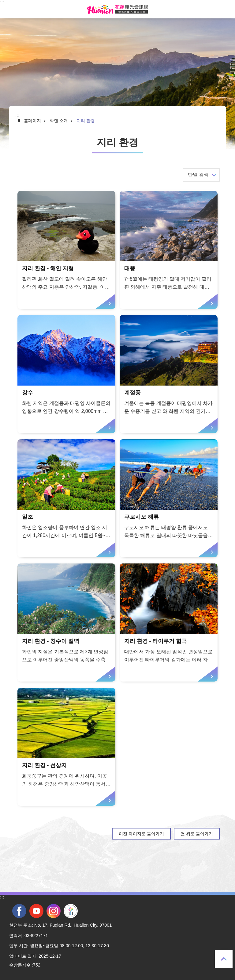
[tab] (67, 250)
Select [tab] (3, 3)
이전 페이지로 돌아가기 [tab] (141, 834)
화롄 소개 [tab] (59, 121)
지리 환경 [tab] (86, 121)
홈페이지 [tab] (32, 121)
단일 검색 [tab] (198, 175)
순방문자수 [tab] (20, 965)
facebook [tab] (19, 911)
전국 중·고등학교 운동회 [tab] (71, 911)
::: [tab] (2, 3)
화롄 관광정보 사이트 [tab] (117, 9)
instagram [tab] (54, 911)
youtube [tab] (36, 911)
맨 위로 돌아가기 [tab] (224, 959)
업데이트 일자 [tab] (23, 956)
